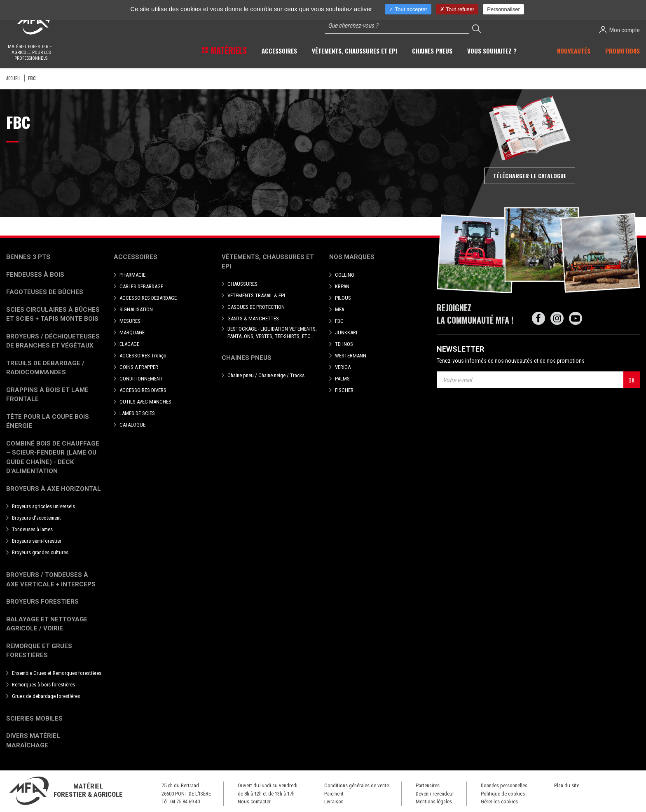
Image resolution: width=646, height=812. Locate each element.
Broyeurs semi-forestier (37, 541)
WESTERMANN (351, 356)
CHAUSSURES (242, 284)
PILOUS (343, 298)
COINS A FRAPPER (139, 367)
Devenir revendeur (435, 794)
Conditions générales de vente (357, 785)
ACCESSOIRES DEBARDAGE (148, 298)
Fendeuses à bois (35, 275)
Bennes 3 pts (28, 257)
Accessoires (136, 257)
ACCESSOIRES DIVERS (143, 390)
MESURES (130, 321)
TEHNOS (344, 344)
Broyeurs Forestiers (42, 602)
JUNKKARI (346, 332)
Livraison (334, 801)
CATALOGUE (132, 425)
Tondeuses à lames (32, 529)
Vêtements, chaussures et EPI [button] (355, 51)
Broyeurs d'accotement (36, 518)
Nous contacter (254, 801)
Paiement (334, 794)
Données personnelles (504, 785)
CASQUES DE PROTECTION (256, 307)
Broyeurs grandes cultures (40, 552)
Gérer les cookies (499, 801)
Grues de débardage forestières (46, 696)
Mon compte (619, 30)
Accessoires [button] (279, 51)
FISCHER (344, 390)
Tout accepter (408, 9)
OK (631, 380)
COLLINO (345, 275)
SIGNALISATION (136, 309)
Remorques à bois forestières (43, 685)
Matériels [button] (228, 50)
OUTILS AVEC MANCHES (145, 402)
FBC (339, 321)
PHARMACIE (132, 275)
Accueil (13, 78)
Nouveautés (574, 51)
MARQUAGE (132, 332)
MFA (339, 309)
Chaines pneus (247, 358)
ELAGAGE (129, 344)
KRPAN (342, 286)
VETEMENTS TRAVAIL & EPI (256, 295)
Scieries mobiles (34, 719)
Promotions (623, 51)
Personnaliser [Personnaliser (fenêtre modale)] (503, 9)
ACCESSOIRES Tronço (143, 356)
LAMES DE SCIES (137, 413)
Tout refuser (457, 9)
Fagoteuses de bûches (45, 292)
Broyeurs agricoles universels (43, 506)
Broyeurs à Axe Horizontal (54, 489)
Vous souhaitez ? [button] (492, 51)
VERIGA (343, 367)
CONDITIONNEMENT (141, 379)
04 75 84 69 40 (185, 801)
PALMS (342, 379)
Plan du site (567, 785)
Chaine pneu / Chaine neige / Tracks (266, 375)
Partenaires (428, 785)
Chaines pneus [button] (432, 51)
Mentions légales (434, 801)
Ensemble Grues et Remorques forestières (57, 673)
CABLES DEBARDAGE (141, 286)
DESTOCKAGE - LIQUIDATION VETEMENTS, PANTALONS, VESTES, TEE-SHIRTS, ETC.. (272, 332)
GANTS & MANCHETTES (253, 318)
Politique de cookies (503, 794)
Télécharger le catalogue (530, 176)
